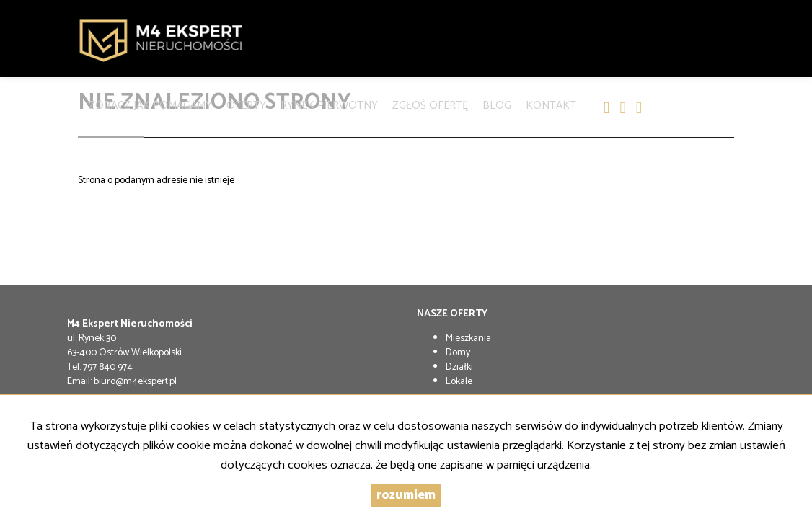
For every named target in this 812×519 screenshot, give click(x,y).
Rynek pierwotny (329, 103)
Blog (497, 103)
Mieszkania (468, 338)
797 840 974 (108, 367)
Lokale (459, 382)
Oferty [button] (246, 103)
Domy (458, 353)
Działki (459, 367)
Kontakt (551, 103)
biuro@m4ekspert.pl (135, 382)
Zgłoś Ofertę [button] (430, 103)
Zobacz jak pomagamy (150, 103)
